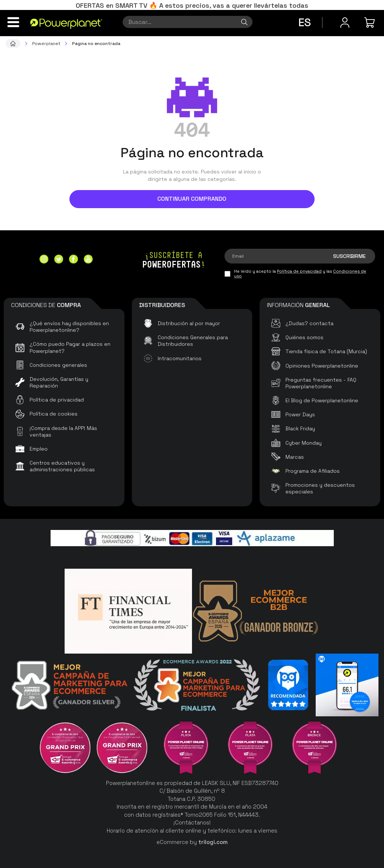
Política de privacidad (299, 271)
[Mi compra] (371, 23)
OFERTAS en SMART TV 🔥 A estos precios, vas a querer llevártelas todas (192, 5)
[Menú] (13, 22)
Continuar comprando (192, 199)
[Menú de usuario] (345, 23)
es (305, 22)
